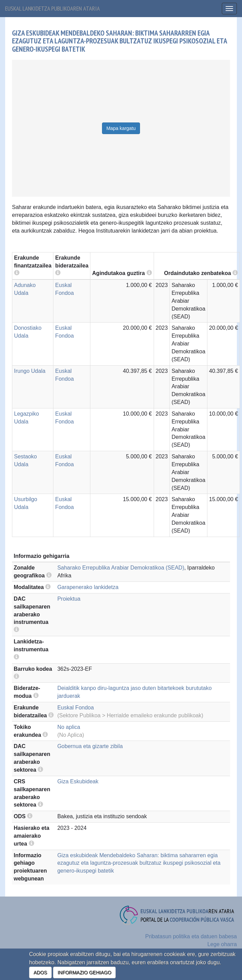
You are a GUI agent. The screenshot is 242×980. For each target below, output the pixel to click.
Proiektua (69, 599)
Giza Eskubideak (78, 781)
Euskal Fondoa (75, 708)
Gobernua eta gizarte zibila (90, 746)
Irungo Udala (30, 371)
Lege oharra (222, 944)
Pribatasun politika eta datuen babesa (191, 936)
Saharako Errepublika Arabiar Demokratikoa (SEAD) (121, 568)
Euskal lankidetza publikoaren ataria (53, 8)
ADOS (40, 972)
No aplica (69, 727)
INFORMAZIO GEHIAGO (84, 972)
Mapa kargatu (121, 128)
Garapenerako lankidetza (88, 587)
